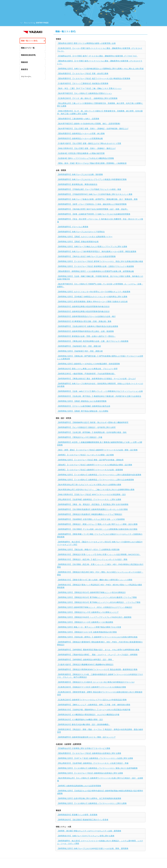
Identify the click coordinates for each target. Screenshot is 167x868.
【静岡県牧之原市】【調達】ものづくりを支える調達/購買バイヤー (85, 237)
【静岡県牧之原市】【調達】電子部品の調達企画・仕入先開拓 (83, 411)
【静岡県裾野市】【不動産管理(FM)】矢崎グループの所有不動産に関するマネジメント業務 (95, 194)
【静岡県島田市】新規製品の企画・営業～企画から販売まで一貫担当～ (86, 336)
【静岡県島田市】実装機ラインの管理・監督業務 (77, 815)
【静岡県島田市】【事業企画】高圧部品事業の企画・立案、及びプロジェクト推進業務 (93, 341)
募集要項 (24, 69)
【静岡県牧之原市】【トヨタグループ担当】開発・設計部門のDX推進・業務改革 (90, 460)
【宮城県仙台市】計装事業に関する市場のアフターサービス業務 (84, 748)
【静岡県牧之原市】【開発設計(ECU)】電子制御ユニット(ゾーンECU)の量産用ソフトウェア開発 (97, 597)
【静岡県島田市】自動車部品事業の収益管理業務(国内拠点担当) (83, 311)
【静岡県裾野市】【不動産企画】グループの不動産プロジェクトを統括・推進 (89, 189)
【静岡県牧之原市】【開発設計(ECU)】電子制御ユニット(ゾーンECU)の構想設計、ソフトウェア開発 (99, 602)
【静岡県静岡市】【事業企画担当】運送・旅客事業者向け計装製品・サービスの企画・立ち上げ (96, 379)
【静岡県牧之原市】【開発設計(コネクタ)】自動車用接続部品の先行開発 (87, 632)
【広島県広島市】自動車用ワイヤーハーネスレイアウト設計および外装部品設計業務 (92, 700)
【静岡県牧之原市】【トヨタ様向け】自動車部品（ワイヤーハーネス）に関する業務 (92, 803)
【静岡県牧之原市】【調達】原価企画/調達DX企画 (78, 242)
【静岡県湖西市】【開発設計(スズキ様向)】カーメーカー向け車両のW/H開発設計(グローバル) (96, 682)
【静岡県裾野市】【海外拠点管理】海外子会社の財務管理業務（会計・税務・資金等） (93, 209)
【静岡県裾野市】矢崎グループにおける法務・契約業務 (80, 174)
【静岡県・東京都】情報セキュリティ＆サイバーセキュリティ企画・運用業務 (89, 831)
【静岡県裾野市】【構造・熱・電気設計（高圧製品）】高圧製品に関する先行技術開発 (93, 504)
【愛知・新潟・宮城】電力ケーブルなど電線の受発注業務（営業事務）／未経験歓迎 (92, 163)
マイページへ (26, 77)
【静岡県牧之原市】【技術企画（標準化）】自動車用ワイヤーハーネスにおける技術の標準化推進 (97, 637)
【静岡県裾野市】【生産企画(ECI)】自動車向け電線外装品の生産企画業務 (88, 326)
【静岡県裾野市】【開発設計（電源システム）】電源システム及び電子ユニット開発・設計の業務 (97, 524)
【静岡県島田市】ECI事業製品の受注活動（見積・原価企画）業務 (84, 321)
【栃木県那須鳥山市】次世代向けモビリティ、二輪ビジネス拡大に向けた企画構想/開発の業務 (96, 490)
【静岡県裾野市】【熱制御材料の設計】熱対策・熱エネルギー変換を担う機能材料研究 (93, 422)
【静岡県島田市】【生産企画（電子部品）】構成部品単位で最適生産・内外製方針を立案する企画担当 (99, 396)
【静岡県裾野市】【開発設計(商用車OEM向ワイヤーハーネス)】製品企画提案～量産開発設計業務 (97, 669)
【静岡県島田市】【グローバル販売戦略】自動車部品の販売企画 (84, 406)
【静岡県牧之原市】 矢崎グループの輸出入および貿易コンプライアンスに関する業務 (92, 247)
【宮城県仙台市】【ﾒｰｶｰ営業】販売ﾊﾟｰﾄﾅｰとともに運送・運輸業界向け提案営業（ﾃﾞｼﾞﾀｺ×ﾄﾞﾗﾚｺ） (97, 56)
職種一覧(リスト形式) (29, 41)
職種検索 (24, 62)
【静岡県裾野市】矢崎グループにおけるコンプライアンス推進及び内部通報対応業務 (92, 179)
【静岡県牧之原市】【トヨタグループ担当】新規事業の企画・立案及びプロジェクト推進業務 (96, 266)
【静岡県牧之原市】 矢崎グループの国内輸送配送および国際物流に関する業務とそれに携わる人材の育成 (100, 69)
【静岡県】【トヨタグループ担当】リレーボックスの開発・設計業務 (85, 455)
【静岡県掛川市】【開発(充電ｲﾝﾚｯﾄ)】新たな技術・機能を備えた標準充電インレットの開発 (95, 580)
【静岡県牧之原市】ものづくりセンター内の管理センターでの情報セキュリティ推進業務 (94, 292)
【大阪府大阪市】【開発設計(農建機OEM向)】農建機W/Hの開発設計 (85, 664)
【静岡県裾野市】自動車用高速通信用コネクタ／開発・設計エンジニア (86, 737)
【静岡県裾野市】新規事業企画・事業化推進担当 (77, 184)
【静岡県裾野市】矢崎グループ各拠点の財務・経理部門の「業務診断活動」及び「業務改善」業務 (97, 199)
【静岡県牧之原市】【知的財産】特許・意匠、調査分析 (80, 351)
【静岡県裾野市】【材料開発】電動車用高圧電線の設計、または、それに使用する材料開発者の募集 (98, 650)
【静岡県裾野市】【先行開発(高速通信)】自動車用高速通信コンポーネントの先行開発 (92, 509)
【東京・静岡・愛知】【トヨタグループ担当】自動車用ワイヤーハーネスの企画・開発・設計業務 (97, 450)
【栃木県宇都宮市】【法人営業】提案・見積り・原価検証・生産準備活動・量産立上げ (93, 129)
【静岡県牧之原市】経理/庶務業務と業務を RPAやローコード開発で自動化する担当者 (92, 302)
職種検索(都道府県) (28, 55)
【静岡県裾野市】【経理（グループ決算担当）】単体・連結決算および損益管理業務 (92, 204)
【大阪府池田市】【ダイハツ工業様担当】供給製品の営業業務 (83, 83)
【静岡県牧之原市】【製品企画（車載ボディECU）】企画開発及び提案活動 (88, 550)
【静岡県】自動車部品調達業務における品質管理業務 (79, 786)
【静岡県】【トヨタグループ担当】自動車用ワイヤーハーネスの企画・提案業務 (90, 470)
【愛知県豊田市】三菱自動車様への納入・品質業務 (78, 119)
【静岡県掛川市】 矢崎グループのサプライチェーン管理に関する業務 (86, 836)
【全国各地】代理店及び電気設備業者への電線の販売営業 (81, 153)
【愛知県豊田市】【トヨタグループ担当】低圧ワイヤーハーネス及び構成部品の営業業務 (94, 78)
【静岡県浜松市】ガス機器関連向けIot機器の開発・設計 (80, 720)
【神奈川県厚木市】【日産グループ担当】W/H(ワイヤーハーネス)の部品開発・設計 (92, 494)
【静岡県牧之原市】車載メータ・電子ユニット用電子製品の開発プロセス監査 (89, 627)
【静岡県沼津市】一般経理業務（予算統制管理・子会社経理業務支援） (86, 374)
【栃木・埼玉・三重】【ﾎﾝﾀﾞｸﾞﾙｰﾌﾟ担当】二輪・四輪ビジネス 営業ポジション (89, 88)
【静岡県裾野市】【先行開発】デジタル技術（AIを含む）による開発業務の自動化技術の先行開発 (97, 529)
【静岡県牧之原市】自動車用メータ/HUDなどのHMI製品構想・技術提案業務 (88, 364)
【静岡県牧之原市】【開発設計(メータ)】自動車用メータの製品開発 (85, 622)
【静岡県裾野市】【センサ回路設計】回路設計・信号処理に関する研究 (86, 427)
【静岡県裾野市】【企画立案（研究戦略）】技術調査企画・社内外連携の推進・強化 (92, 432)
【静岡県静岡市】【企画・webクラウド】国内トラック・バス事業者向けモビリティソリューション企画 (100, 391)
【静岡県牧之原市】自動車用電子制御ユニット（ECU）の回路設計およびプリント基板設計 (95, 607)
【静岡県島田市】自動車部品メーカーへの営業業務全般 (80, 138)
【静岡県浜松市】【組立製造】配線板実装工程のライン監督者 (83, 820)
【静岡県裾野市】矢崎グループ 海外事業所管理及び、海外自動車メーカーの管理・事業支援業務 (97, 251)
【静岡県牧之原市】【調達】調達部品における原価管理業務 (82, 401)
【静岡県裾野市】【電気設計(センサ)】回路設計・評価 (80, 437)
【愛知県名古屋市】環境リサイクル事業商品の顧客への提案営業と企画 (86, 43)
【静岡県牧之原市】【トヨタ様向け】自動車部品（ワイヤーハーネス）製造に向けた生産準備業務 (97, 768)
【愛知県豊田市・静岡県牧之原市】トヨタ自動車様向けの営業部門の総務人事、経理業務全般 (96, 271)
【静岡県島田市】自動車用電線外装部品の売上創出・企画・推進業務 (85, 331)
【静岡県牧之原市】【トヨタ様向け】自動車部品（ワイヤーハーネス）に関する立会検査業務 (96, 480)
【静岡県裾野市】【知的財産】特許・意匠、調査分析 (79, 346)
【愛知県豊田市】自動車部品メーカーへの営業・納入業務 (81, 133)
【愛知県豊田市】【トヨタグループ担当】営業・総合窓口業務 (83, 74)
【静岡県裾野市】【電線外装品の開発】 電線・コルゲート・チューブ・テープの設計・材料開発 (97, 655)
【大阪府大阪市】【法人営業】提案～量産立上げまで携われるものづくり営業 (89, 143)
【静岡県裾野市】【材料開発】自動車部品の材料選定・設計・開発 (85, 660)
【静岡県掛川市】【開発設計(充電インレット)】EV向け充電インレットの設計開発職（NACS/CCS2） (99, 554)
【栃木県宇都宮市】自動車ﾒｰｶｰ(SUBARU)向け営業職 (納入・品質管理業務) (89, 124)
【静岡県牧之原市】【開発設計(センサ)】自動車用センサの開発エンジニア (88, 612)
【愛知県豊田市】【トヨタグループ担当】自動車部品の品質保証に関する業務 (89, 753)
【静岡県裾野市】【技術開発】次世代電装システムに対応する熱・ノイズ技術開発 (91, 519)
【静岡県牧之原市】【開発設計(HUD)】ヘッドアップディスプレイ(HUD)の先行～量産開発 (94, 617)
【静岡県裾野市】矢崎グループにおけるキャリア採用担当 (81, 232)
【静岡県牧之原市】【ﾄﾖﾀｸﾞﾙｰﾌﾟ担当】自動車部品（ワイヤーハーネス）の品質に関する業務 (95, 758)
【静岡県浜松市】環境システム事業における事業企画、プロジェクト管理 (87, 369)
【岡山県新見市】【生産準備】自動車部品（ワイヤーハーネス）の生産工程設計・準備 (93, 763)
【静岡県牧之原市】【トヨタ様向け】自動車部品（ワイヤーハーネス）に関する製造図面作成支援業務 (99, 475)
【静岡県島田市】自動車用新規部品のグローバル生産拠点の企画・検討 (86, 316)
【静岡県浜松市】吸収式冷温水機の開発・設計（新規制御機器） (84, 724)
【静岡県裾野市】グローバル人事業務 (73, 227)
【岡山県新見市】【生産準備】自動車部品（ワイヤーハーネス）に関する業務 (89, 499)
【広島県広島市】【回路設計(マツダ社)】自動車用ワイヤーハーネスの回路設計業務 (92, 687)
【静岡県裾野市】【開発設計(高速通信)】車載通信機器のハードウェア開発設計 (90, 514)
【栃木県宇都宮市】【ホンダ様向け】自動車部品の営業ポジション (85, 93)
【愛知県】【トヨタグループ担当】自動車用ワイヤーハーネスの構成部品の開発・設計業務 (95, 465)
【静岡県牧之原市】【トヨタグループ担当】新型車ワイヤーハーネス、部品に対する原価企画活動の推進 (100, 261)
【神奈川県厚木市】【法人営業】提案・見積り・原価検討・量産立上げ (86, 148)
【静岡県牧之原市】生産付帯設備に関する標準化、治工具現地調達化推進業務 (89, 798)
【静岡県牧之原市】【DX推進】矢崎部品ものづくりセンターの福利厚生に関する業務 (92, 297)
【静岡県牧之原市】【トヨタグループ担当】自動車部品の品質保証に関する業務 (90, 773)
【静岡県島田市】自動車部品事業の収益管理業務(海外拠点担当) (83, 306)
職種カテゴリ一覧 (28, 48)
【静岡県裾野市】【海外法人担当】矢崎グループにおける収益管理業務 (86, 256)
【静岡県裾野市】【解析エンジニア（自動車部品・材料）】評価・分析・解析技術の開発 (94, 705)
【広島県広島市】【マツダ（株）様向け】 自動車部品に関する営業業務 (87, 98)
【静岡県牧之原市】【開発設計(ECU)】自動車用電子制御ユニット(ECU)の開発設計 (91, 592)
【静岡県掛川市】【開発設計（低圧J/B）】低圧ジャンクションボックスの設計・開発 (92, 559)
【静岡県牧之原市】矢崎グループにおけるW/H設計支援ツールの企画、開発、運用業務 (93, 848)
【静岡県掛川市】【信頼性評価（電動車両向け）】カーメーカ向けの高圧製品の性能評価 (94, 710)
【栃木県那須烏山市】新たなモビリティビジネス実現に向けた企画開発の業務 (89, 485)
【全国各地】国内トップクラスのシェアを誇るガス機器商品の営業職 (85, 158)
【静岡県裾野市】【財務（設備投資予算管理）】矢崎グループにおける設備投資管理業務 (94, 214)
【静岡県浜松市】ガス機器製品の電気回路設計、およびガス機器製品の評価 (88, 715)
